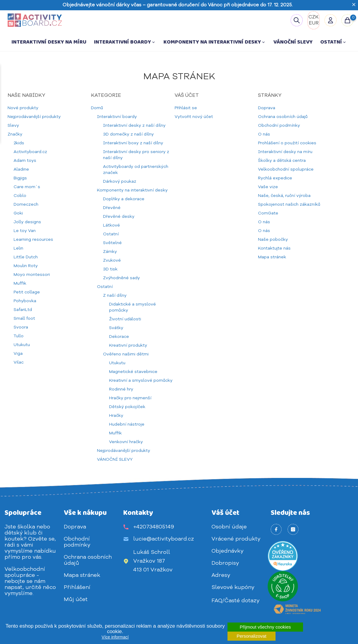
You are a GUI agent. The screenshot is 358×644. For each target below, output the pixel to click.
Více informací (115, 637)
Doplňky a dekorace (124, 199)
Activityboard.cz (30, 152)
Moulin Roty (26, 266)
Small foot (24, 319)
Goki (18, 213)
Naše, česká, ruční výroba (284, 196)
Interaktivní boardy (125, 42)
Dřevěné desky (119, 217)
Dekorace (119, 337)
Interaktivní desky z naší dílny (134, 126)
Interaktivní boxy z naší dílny (133, 143)
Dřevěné (112, 208)
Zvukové (112, 260)
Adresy (221, 575)
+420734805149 (154, 527)
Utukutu (22, 345)
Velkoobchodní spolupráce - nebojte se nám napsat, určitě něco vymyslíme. (30, 581)
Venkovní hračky (126, 442)
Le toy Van (25, 231)
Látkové (111, 225)
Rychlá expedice (275, 178)
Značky (15, 134)
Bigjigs (20, 178)
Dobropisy (225, 563)
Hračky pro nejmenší (130, 398)
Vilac (19, 362)
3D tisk (110, 269)
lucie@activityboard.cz (164, 539)
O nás (264, 134)
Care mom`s (27, 187)
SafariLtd (23, 310)
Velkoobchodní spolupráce (286, 169)
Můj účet (76, 600)
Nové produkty (23, 108)
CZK (314, 17)
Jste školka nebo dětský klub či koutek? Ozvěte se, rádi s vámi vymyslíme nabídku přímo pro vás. (30, 542)
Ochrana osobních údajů (283, 117)
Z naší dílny (115, 296)
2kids (19, 143)
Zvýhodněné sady (121, 278)
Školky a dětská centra (282, 161)
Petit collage (27, 292)
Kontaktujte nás (274, 248)
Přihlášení (77, 587)
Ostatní (334, 42)
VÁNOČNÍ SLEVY (293, 42)
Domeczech (26, 204)
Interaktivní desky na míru (49, 42)
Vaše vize (268, 187)
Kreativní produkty (128, 345)
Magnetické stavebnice (133, 372)
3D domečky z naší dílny (128, 134)
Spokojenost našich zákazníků (289, 204)
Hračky (116, 416)
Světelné (112, 243)
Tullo (19, 336)
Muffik (20, 283)
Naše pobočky (273, 240)
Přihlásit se (186, 108)
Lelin (18, 248)
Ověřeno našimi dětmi (126, 354)
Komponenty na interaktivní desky (215, 42)
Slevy (13, 126)
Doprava (267, 108)
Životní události (125, 319)
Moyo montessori (32, 275)
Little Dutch (26, 257)
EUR (314, 23)
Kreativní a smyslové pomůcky (141, 381)
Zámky (110, 252)
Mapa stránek (272, 257)
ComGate (268, 213)
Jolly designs (27, 222)
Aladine (21, 169)
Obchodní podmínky (279, 126)
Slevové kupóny (233, 587)
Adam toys (25, 161)
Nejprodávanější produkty (34, 117)
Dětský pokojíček (127, 407)
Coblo (20, 196)
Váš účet (225, 513)
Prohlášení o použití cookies (287, 143)
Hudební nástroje (127, 424)
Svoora (21, 327)
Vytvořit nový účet (194, 117)
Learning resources (33, 240)
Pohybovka (25, 301)
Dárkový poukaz (120, 181)
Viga (18, 354)
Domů (97, 108)
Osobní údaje (229, 527)
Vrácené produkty (236, 539)
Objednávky (227, 551)
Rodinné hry (121, 389)
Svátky (116, 328)
